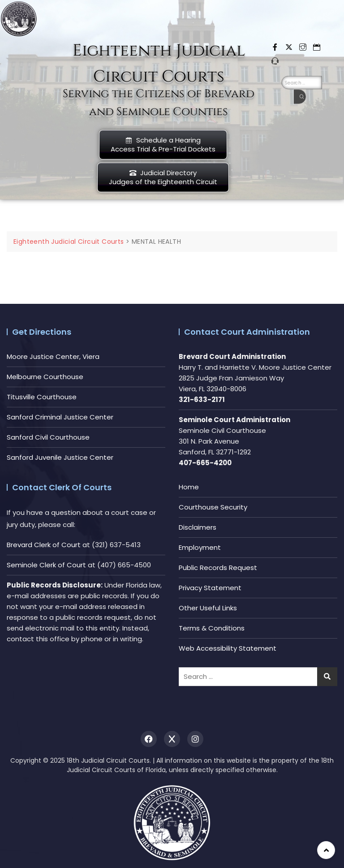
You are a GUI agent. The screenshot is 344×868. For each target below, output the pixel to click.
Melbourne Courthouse (45, 377)
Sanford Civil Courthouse (48, 437)
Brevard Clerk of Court (44, 545)
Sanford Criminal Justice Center (60, 417)
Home (189, 487)
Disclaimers (198, 527)
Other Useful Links (208, 608)
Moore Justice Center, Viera (53, 356)
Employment (200, 547)
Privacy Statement (210, 588)
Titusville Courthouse (42, 397)
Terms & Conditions (212, 628)
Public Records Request (218, 568)
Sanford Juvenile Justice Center (60, 457)
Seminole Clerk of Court (46, 565)
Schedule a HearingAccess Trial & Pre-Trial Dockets (163, 145)
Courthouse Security (213, 507)
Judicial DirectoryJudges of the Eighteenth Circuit (163, 177)
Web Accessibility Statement (228, 648)
